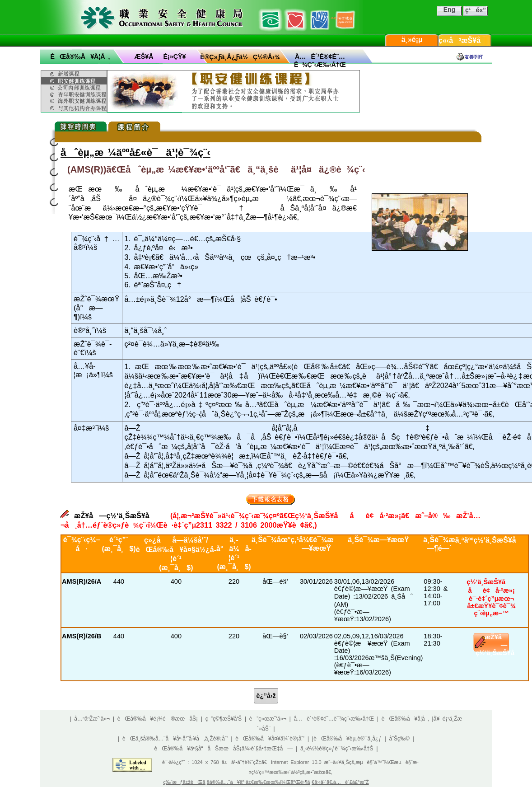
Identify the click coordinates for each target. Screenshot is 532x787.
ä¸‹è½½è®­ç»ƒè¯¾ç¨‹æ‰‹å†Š (337, 749)
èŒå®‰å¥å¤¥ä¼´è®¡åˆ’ (270, 739)
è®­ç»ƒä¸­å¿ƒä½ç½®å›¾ (240, 57)
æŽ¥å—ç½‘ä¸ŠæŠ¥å (500, 645)
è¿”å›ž (266, 696)
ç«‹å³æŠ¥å (465, 40)
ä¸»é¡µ (412, 40)
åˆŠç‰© (399, 739)
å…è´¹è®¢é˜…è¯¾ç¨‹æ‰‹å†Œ (334, 719)
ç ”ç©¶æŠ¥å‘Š (224, 719)
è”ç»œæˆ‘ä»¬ (268, 719)
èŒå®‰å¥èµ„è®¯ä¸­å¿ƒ (348, 739)
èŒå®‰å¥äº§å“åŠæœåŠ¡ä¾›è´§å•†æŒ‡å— (223, 749)
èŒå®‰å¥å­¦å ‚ (80, 56)
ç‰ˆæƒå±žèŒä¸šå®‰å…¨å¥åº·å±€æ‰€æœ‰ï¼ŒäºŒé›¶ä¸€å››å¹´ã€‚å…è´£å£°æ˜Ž (266, 782)
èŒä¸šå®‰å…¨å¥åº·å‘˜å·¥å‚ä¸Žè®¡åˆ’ (175, 739)
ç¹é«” (476, 10)
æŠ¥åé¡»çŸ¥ (160, 56)
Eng (449, 9)
